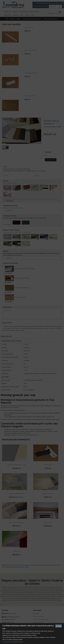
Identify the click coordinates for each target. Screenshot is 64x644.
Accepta (59, 626)
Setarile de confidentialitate (12, 642)
